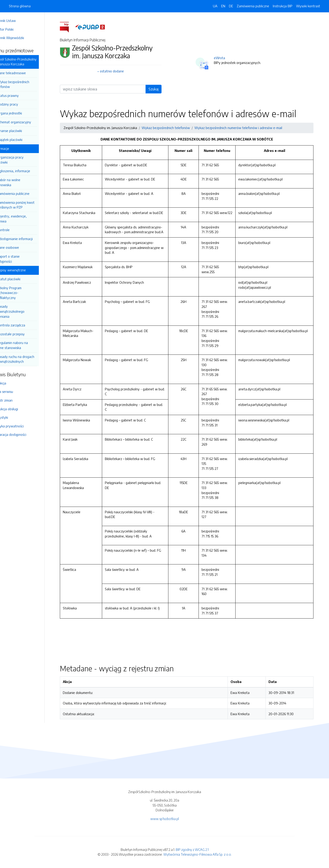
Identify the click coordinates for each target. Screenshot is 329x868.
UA (215, 6)
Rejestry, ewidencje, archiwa (23, 219)
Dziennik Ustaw (17, 21)
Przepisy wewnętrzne (23, 270)
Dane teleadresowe (24, 73)
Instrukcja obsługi (18, 409)
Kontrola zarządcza (24, 325)
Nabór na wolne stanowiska (20, 182)
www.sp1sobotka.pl (165, 819)
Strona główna (20, 6)
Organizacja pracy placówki (22, 160)
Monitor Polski (16, 29)
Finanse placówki (22, 131)
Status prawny (20, 95)
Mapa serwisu (16, 392)
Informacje (14, 148)
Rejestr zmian (15, 400)
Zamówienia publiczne (26, 193)
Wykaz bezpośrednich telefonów (25, 84)
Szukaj (160, 89)
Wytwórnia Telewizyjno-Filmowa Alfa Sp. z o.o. (198, 854)
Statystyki (13, 417)
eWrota (226, 58)
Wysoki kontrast (308, 6)
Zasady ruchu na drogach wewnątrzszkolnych (27, 359)
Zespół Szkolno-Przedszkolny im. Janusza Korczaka (28, 62)
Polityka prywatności (21, 426)
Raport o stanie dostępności (20, 259)
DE (231, 6)
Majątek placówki (22, 140)
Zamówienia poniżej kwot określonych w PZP (27, 205)
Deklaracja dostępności (22, 434)
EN (223, 6)
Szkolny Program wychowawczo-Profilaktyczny (21, 293)
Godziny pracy (20, 104)
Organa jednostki (22, 113)
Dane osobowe (21, 247)
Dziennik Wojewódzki (21, 38)
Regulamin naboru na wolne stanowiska (24, 345)
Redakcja (12, 383)
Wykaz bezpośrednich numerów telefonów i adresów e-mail (245, 128)
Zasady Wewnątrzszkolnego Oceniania (22, 311)
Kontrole (16, 230)
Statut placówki (21, 279)
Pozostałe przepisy (23, 334)
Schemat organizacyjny (27, 122)
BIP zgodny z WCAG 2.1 (192, 849)
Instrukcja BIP (283, 6)
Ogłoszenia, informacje (26, 171)
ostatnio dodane (118, 71)
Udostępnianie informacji (27, 239)
